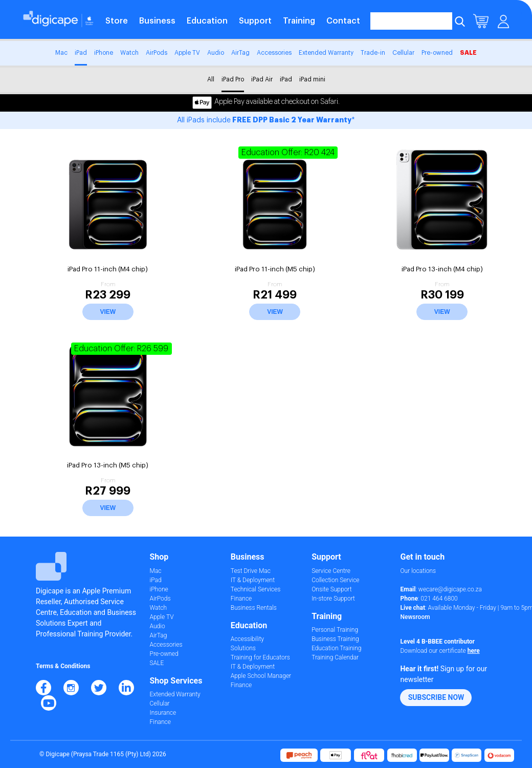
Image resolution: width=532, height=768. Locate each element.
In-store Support (333, 599)
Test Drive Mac (251, 571)
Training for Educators (260, 657)
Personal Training (335, 630)
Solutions (243, 648)
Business (157, 21)
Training (299, 21)
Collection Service (335, 580)
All (211, 79)
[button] (436, 698)
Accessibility (247, 639)
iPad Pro (233, 79)
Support (255, 21)
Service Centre (331, 571)
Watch (129, 53)
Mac (61, 53)
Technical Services (256, 589)
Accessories (274, 53)
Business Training (335, 639)
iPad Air (262, 79)
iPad (81, 53)
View (108, 312)
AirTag (240, 53)
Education (207, 21)
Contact (343, 21)
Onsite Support (331, 589)
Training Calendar (335, 657)
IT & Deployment (253, 580)
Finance (160, 722)
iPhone (104, 53)
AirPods (157, 53)
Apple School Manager (261, 676)
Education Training (336, 648)
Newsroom (415, 617)
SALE (468, 53)
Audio (216, 53)
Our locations (418, 571)
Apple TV (187, 53)
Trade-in (373, 53)
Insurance (163, 713)
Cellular (403, 53)
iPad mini (312, 79)
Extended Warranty (326, 53)
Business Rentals (254, 608)
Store (117, 21)
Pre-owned (437, 53)
